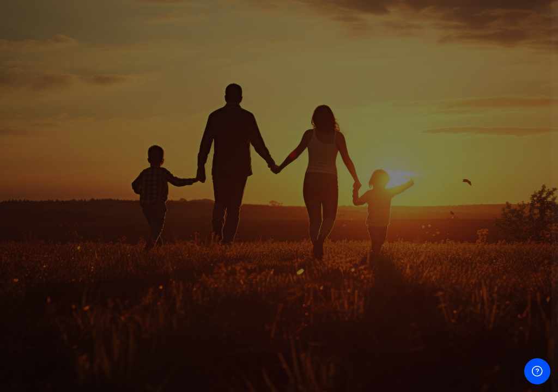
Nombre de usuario (379, 163)
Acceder (443, 313)
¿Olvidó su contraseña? (502, 282)
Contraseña (365, 223)
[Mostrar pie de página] (537, 371)
